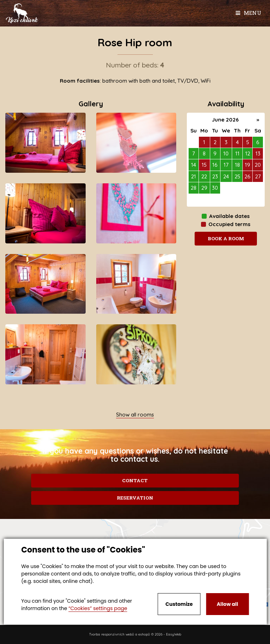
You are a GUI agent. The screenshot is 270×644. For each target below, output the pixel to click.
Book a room (226, 238)
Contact (135, 480)
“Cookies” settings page (98, 608)
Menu (248, 13)
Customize (179, 604)
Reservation (135, 498)
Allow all (228, 604)
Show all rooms (135, 415)
